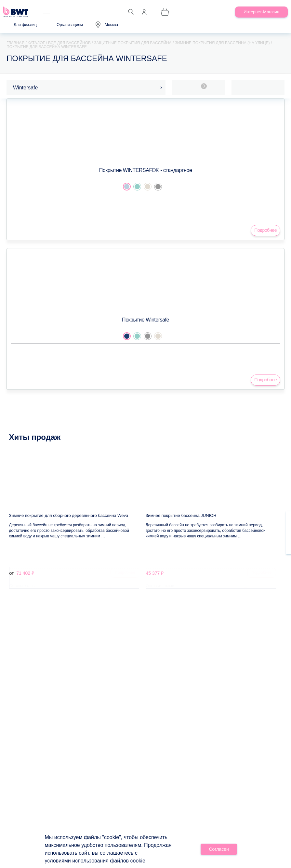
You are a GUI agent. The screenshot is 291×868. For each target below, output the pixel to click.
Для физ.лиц (25, 25)
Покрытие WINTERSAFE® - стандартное (146, 170)
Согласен (219, 849)
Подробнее (265, 230)
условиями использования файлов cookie (95, 861)
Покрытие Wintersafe (145, 320)
